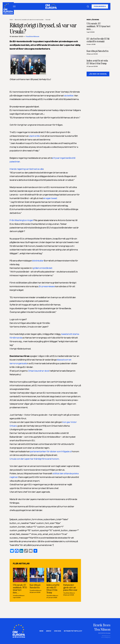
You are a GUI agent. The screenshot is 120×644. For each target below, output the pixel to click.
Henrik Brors (102, 625)
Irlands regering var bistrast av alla (26, 169)
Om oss (58, 631)
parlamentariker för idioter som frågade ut (51, 452)
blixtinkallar (38, 261)
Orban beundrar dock (38, 371)
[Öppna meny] (14, 6)
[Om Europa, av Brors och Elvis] (8, 8)
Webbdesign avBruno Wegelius (106, 637)
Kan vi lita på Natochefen (35, 586)
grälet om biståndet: (43, 268)
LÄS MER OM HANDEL (98, 74)
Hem (11, 20)
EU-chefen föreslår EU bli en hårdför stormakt (98, 40)
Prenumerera (100, 6)
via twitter (69, 96)
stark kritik (35, 136)
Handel (48, 20)
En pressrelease (47, 286)
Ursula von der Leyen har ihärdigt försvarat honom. (34, 459)
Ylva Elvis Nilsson (32, 37)
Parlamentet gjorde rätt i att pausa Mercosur (70, 587)
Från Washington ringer (22, 220)
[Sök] (88, 6)
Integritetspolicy (73, 631)
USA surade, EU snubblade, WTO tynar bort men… (20, 589)
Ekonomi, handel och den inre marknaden (29, 20)
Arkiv (49, 631)
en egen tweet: (50, 198)
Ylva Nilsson (102, 629)
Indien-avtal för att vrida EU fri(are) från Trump (53, 589)
